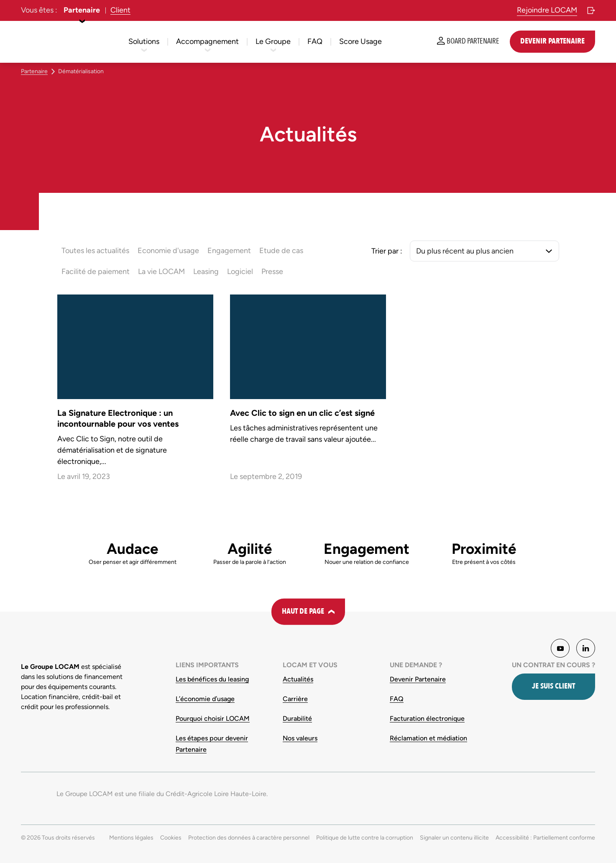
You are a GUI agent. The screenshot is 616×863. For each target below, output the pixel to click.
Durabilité (297, 718)
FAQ (397, 699)
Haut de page (303, 611)
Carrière (295, 699)
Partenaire (82, 10)
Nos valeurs (300, 738)
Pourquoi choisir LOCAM (213, 718)
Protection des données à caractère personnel (249, 838)
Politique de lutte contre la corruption (365, 838)
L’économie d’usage (205, 699)
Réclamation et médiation (428, 738)
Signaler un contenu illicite (454, 838)
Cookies (171, 838)
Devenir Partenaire (418, 679)
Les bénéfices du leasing (212, 679)
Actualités (298, 679)
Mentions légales (131, 838)
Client (120, 10)
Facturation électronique (427, 718)
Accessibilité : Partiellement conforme (545, 838)
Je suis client (553, 686)
